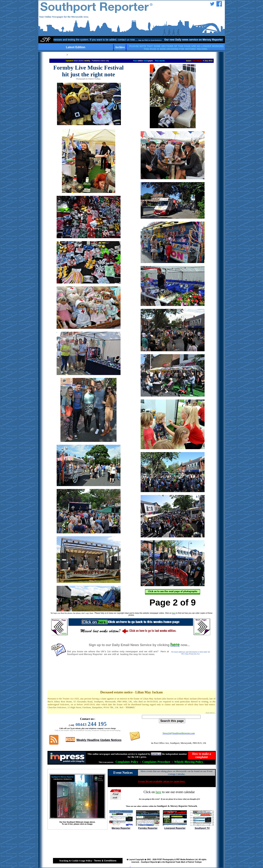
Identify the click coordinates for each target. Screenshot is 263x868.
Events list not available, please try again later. (162, 781)
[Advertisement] (131, 677)
